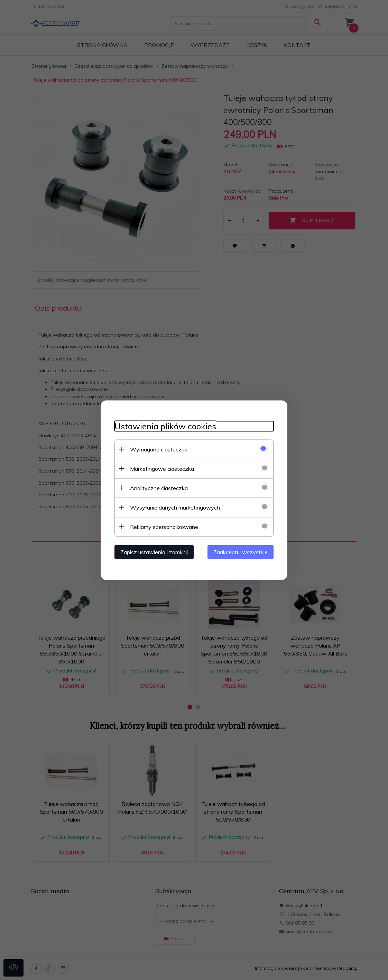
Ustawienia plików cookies (165, 426)
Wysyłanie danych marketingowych (175, 507)
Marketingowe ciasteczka (162, 468)
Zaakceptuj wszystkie (241, 552)
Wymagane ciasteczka (159, 449)
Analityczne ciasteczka (159, 488)
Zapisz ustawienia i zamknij (154, 552)
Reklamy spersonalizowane (164, 526)
